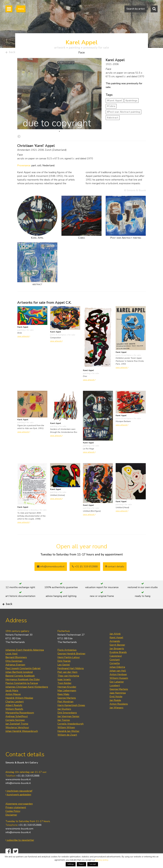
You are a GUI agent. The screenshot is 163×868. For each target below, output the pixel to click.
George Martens (67, 706)
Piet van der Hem (67, 680)
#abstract (113, 119)
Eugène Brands (118, 660)
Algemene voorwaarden (19, 812)
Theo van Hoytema (68, 684)
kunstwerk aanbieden (18, 803)
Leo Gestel (64, 673)
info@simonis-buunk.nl (18, 791)
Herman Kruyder (67, 695)
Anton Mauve (13, 702)
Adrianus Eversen (15, 673)
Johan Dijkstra (117, 675)
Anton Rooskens (119, 712)
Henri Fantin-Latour (69, 665)
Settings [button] (71, 864)
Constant (115, 668)
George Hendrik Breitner (71, 662)
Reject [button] (81, 864)
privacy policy (102, 860)
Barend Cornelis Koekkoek (20, 684)
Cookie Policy (13, 819)
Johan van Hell (118, 679)
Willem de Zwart (67, 743)
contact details (115, 568)
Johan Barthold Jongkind (19, 680)
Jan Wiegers (116, 716)
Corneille (115, 672)
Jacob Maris (12, 699)
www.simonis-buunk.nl (18, 787)
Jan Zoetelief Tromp (17, 732)
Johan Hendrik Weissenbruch (22, 739)
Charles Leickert (15, 710)
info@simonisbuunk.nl (51, 568)
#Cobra (111, 107)
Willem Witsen (66, 736)
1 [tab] (59, 132)
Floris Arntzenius (67, 658)
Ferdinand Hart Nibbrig (71, 677)
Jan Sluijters (64, 717)
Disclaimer (11, 823)
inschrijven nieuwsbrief (19, 799)
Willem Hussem (119, 686)
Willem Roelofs (14, 717)
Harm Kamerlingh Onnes (71, 713)
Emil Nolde (116, 705)
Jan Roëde (115, 708)
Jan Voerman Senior (68, 725)
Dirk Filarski (64, 669)
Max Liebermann (67, 699)
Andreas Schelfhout (17, 725)
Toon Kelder (64, 691)
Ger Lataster (117, 690)
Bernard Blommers (16, 665)
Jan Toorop (64, 728)
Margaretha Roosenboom (20, 721)
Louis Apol (11, 662)
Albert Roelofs (14, 713)
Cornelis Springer (15, 728)
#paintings (131, 102)
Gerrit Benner (117, 653)
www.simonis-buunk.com (19, 837)
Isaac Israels (64, 688)
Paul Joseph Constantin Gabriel (23, 677)
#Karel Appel (114, 102)
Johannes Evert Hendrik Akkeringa (25, 658)
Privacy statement (16, 815)
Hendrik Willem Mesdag (19, 706)
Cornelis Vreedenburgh (70, 732)
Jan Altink (115, 642)
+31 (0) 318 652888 (85, 568)
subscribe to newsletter (20, 848)
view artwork (24, 337)
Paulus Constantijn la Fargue (22, 691)
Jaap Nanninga (118, 701)
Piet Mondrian (65, 710)
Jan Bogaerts (117, 657)
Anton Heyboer (118, 683)
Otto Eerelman (14, 669)
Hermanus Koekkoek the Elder (23, 688)
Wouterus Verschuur (17, 736)
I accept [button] (93, 864)
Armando (115, 649)
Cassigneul (116, 664)
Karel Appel (116, 646)
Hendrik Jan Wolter (68, 739)
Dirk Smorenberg (67, 721)
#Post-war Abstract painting (123, 113)
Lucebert (115, 694)
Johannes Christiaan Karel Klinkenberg (27, 695)
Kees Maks (63, 702)
